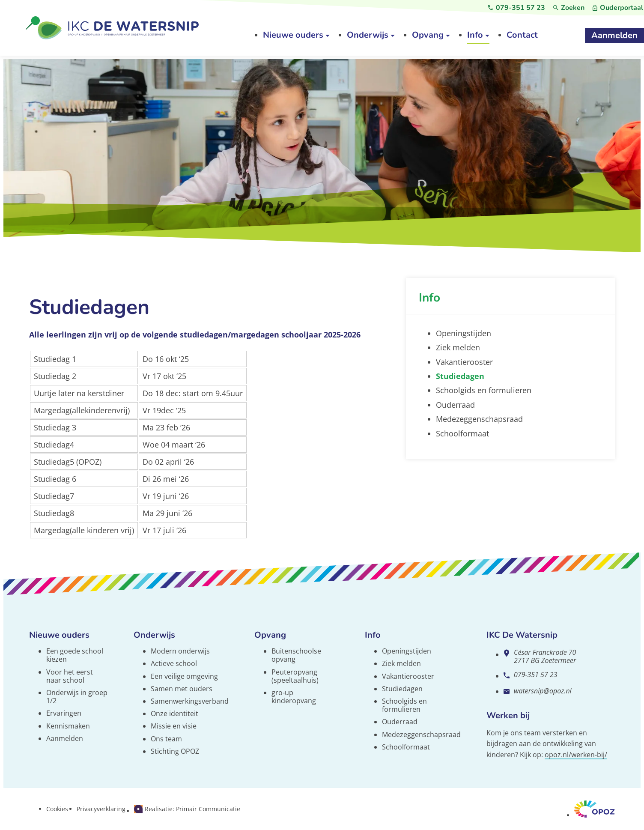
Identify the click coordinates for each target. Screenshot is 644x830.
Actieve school (174, 663)
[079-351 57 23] (517, 8)
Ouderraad (400, 722)
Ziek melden (401, 663)
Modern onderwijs (180, 651)
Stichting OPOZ (175, 751)
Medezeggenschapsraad (421, 734)
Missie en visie (174, 726)
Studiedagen (402, 689)
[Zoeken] (569, 8)
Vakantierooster (408, 676)
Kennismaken (68, 726)
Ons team (166, 739)
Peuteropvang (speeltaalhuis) (295, 676)
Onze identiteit (174, 714)
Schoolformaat (406, 747)
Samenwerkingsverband (190, 701)
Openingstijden (407, 651)
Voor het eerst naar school (70, 676)
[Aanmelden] (614, 36)
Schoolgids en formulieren (404, 705)
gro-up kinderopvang (294, 697)
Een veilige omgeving (184, 676)
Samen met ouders (182, 689)
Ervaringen (64, 713)
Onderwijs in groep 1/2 (77, 697)
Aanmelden (65, 738)
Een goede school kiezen (75, 655)
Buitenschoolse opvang (296, 655)
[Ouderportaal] (618, 8)
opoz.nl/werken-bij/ (576, 755)
